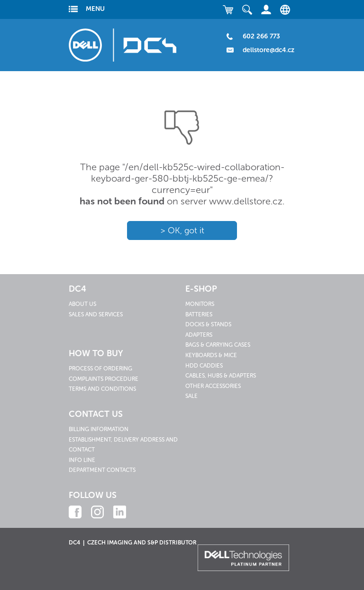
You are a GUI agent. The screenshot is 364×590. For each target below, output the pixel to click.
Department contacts (102, 470)
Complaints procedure (104, 379)
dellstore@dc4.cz (268, 50)
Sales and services (96, 314)
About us (82, 304)
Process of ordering (100, 369)
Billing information (99, 429)
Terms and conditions (102, 389)
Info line (82, 460)
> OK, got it (182, 230)
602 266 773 (261, 36)
